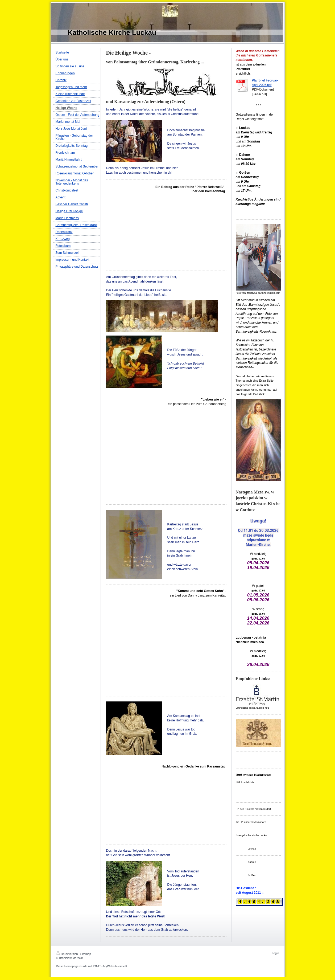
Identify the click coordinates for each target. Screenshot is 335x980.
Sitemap (86, 954)
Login (276, 953)
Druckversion (67, 954)
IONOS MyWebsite (105, 966)
